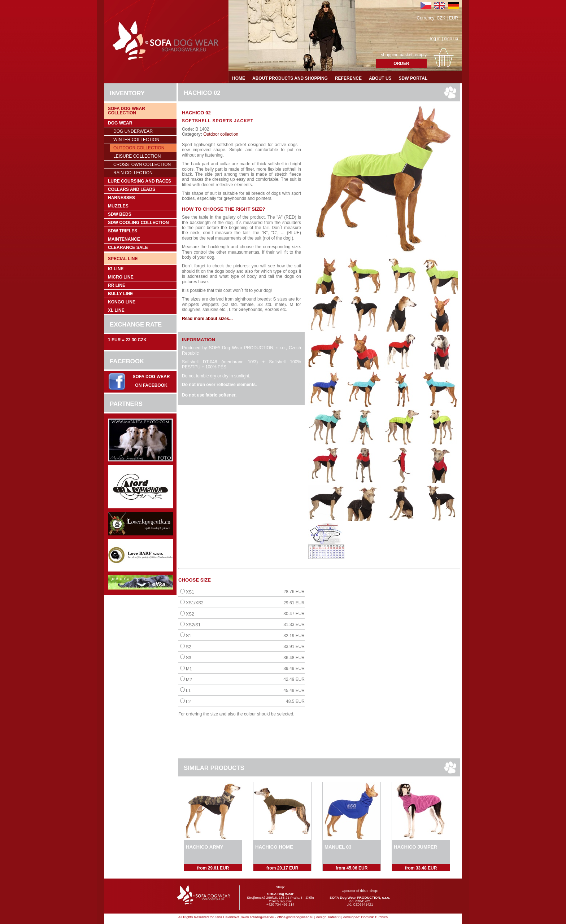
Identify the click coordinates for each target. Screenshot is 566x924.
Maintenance (124, 239)
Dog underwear (133, 131)
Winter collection (136, 140)
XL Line (116, 310)
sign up (451, 39)
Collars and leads (132, 189)
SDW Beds (120, 214)
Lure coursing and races (140, 181)
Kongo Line (122, 302)
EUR (454, 18)
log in (436, 39)
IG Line (116, 269)
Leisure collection (137, 156)
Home (239, 78)
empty (421, 55)
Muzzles (118, 206)
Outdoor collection (139, 148)
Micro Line (121, 277)
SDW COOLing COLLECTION (138, 223)
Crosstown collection (142, 165)
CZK (441, 18)
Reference (348, 78)
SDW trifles (123, 231)
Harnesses (121, 198)
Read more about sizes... (207, 319)
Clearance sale (128, 248)
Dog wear (120, 123)
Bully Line (120, 294)
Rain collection (133, 173)
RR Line (117, 285)
